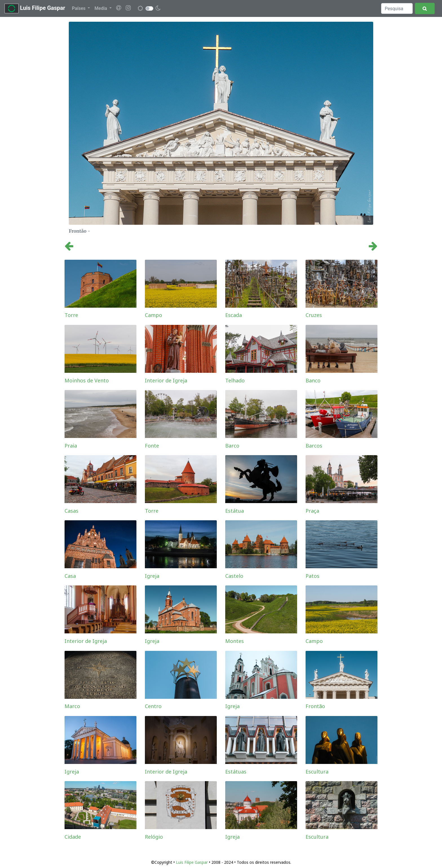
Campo (153, 315)
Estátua (235, 511)
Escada (234, 315)
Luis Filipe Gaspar (35, 8)
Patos (312, 576)
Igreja (152, 576)
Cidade (73, 837)
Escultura (317, 772)
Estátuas (236, 772)
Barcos (314, 446)
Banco (313, 380)
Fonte (152, 446)
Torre (71, 315)
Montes (235, 641)
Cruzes (314, 315)
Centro (153, 706)
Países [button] (79, 8)
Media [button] (101, 8)
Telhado (235, 380)
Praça (312, 511)
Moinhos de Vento (87, 380)
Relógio (154, 837)
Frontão (315, 706)
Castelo (234, 576)
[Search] (397, 8)
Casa (70, 576)
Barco (232, 446)
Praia (71, 446)
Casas (71, 511)
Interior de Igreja (166, 380)
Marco (72, 706)
